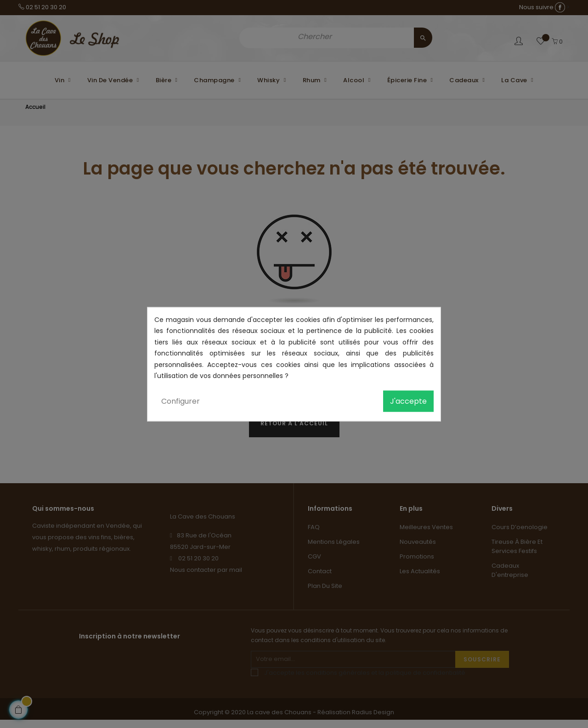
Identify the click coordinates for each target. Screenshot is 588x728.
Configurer (181, 401)
